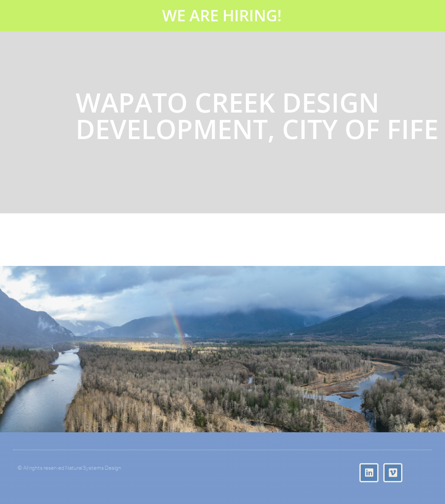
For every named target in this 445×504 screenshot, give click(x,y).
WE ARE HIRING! (222, 15)
